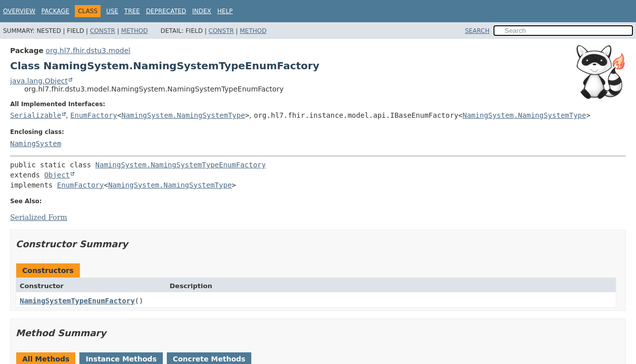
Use (112, 11)
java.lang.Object (39, 81)
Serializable (36, 115)
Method (135, 31)
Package (55, 11)
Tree (132, 11)
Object (57, 175)
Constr (103, 31)
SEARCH (478, 31)
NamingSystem (36, 144)
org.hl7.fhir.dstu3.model (88, 51)
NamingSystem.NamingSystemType (183, 115)
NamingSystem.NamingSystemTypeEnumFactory (181, 165)
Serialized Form (39, 217)
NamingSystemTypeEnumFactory (77, 301)
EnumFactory (94, 115)
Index (202, 11)
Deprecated (166, 11)
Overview (19, 11)
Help (225, 11)
